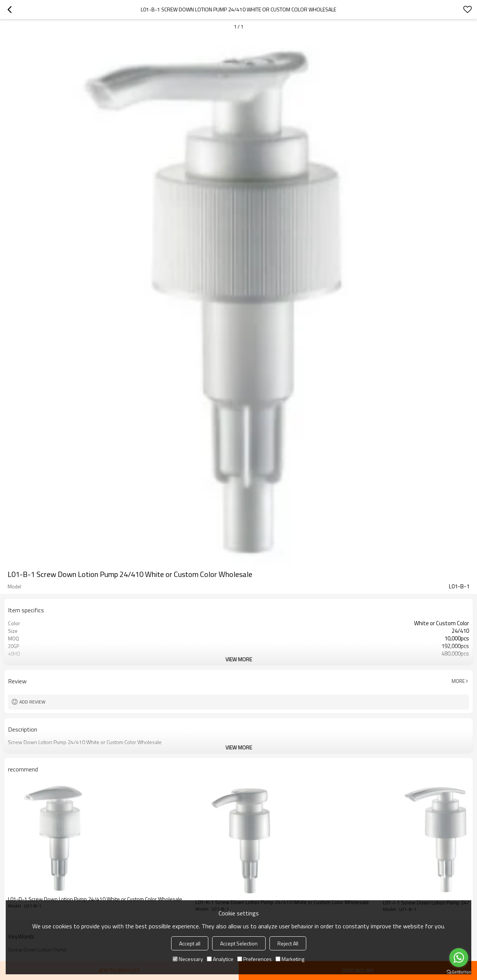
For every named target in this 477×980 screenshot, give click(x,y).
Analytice (220, 959)
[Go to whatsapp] (459, 958)
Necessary (188, 959)
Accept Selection (239, 943)
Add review (32, 702)
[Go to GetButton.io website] (459, 972)
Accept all (190, 943)
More (458, 681)
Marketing (290, 959)
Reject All (288, 943)
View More (239, 659)
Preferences (254, 959)
